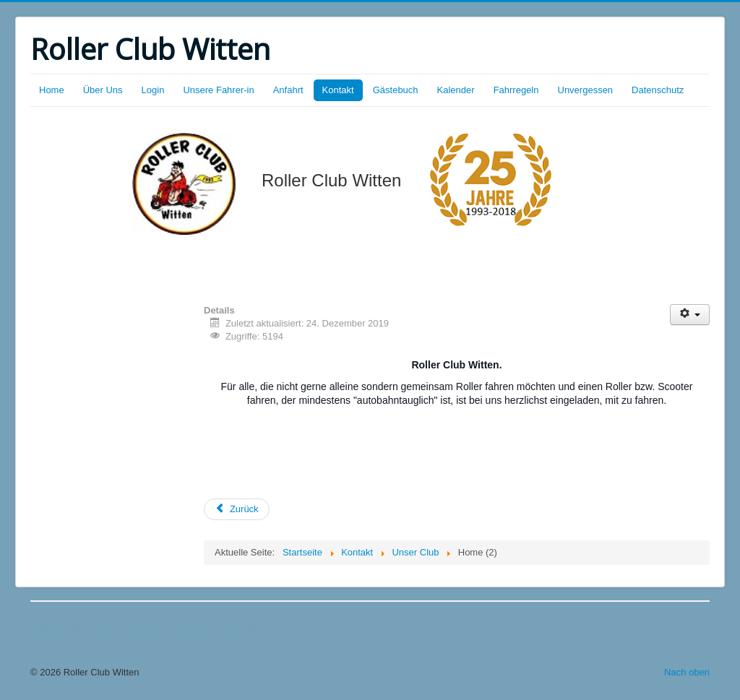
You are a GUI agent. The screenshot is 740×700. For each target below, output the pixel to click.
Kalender (456, 90)
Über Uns (103, 90)
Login (153, 90)
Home (52, 90)
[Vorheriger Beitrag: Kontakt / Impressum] (237, 509)
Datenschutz (658, 90)
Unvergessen (586, 90)
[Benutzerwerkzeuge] (690, 315)
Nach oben (687, 672)
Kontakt (338, 90)
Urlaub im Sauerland (86, 628)
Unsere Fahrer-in (218, 90)
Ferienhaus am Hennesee (212, 628)
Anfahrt (288, 90)
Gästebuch (396, 90)
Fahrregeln (516, 90)
